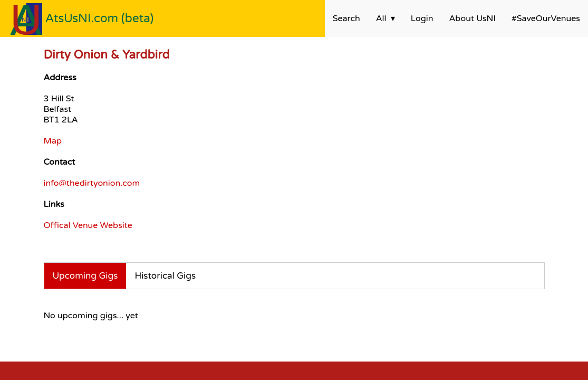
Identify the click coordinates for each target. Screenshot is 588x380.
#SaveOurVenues (546, 18)
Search (346, 18)
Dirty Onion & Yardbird (107, 55)
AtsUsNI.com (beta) (100, 18)
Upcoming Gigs (85, 276)
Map (53, 141)
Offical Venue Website (88, 225)
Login (422, 18)
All (381, 18)
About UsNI (473, 18)
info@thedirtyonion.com (92, 183)
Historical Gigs (165, 276)
